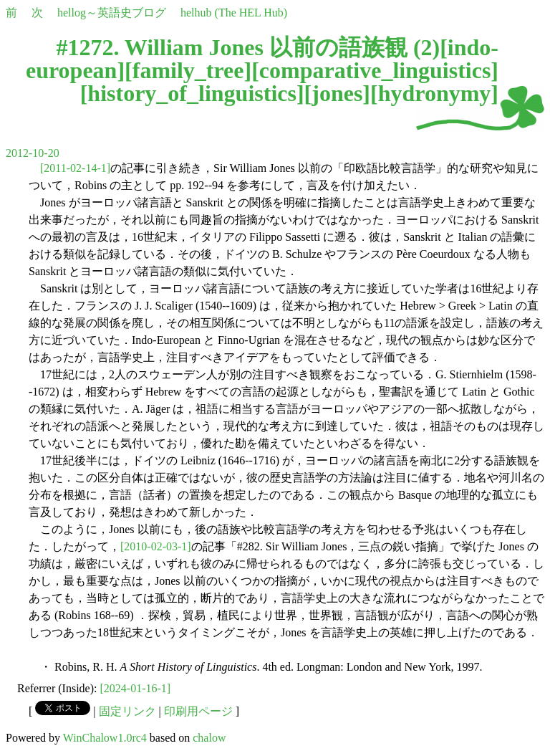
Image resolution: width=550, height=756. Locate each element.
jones (337, 93)
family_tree (188, 70)
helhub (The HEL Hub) (234, 13)
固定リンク (127, 711)
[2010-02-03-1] (156, 546)
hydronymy (435, 93)
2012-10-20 (33, 153)
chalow (209, 738)
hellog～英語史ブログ (112, 13)
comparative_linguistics (375, 70)
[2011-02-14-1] (75, 168)
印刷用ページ (198, 711)
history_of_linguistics (192, 93)
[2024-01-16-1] (136, 688)
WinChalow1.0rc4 (105, 738)
